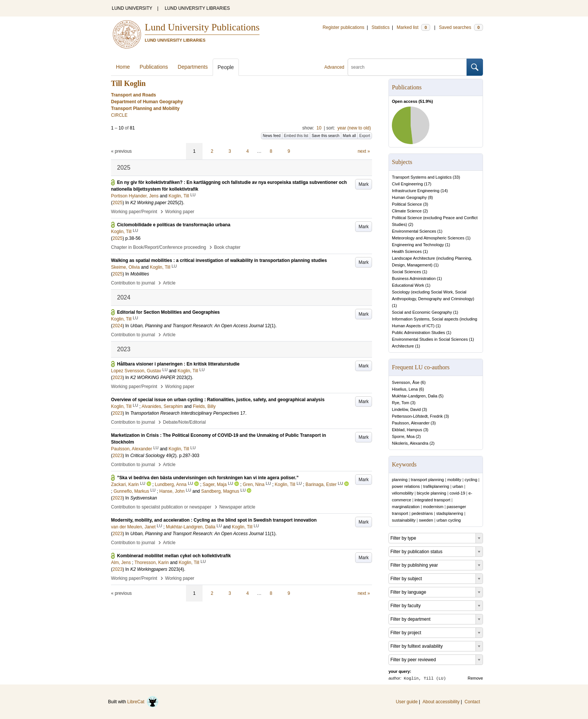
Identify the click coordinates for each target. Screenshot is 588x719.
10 (319, 128)
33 (456, 177)
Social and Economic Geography (422, 312)
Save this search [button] (325, 136)
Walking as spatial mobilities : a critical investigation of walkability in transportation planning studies (219, 260)
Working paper (180, 212)
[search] (407, 67)
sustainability (404, 520)
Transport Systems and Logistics (422, 177)
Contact (472, 702)
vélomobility (403, 493)
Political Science (407, 204)
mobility (454, 480)
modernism (433, 507)
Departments (193, 67)
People (226, 67)
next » (364, 151)
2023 (118, 378)
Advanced (334, 67)
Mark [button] (364, 184)
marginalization (406, 507)
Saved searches (461, 27)
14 (444, 191)
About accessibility (441, 702)
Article (169, 283)
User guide (407, 702)
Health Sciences (407, 251)
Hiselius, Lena (405, 389)
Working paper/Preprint (134, 212)
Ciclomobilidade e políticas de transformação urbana (174, 225)
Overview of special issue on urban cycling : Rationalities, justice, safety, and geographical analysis (218, 400)
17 (427, 184)
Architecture (403, 346)
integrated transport (432, 500)
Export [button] (365, 136)
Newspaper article (237, 507)
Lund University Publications (202, 27)
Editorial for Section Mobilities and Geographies (168, 312)
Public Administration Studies (418, 332)
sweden (426, 520)
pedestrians (422, 513)
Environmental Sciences (414, 231)
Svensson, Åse (406, 382)
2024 (118, 326)
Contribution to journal (133, 283)
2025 (118, 203)
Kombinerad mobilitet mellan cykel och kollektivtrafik (174, 556)
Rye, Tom (400, 403)
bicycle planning (431, 493)
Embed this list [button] (296, 136)
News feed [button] (272, 136)
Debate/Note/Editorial (184, 422)
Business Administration (414, 278)
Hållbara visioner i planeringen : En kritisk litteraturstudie (178, 364)
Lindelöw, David (406, 409)
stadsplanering (450, 513)
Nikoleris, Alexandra (410, 443)
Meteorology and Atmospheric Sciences (428, 238)
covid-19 (457, 493)
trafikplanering (436, 486)
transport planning (427, 480)
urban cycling (449, 520)
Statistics (381, 27)
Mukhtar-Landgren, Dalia (415, 396)
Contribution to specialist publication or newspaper (161, 507)
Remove (475, 678)
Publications (154, 67)
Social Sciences (406, 272)
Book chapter (227, 247)
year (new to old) (354, 128)
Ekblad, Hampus (407, 430)
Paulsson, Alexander (411, 423)
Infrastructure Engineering (416, 191)
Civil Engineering (407, 184)
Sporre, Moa (403, 436)
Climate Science (407, 211)
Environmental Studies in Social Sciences (430, 339)
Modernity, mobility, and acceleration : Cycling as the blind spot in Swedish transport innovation (214, 520)
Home (123, 67)
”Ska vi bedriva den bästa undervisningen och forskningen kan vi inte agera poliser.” (208, 478)
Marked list (413, 27)
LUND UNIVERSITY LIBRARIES (197, 8)
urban (458, 486)
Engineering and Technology (418, 245)
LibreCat (143, 702)
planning (400, 480)
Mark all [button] (349, 136)
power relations (406, 486)
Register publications (343, 27)
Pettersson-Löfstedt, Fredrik (417, 416)
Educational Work (408, 285)
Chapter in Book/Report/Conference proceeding (159, 247)
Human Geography (409, 197)
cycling (471, 480)
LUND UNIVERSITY (132, 8)
